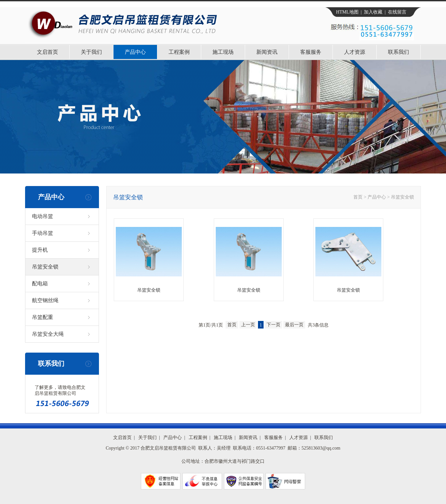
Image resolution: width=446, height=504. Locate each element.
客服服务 (311, 52)
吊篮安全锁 (45, 267)
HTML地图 (347, 12)
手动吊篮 (43, 233)
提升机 (40, 250)
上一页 (248, 325)
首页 (358, 197)
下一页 (273, 325)
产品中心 (135, 52)
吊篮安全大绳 (48, 334)
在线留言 (397, 12)
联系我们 (398, 52)
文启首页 (48, 52)
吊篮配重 (43, 317)
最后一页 (294, 325)
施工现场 (223, 52)
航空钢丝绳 (45, 300)
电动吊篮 (43, 216)
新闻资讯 (267, 52)
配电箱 (40, 283)
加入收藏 (373, 12)
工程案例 (179, 52)
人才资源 (355, 52)
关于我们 (91, 52)
